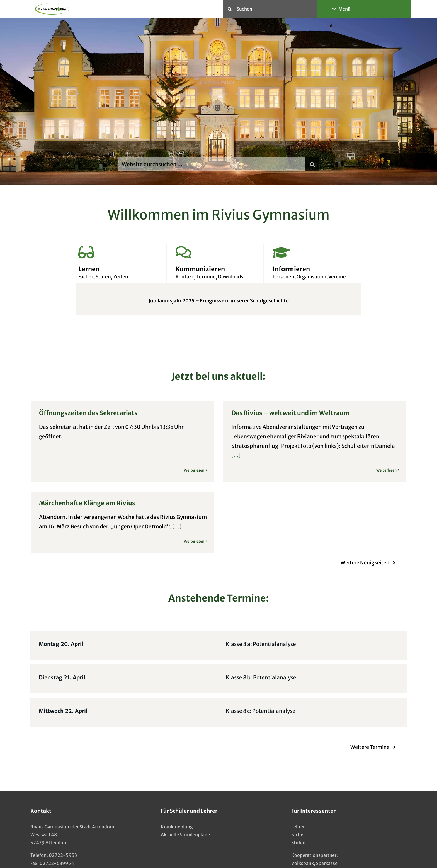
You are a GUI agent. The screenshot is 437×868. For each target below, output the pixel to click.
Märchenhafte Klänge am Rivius (128, 489)
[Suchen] (270, 9)
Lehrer (298, 802)
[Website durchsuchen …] (212, 164)
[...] (226, 455)
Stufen (298, 817)
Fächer (298, 810)
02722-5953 (63, 830)
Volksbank (303, 838)
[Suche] (230, 9)
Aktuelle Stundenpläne (185, 810)
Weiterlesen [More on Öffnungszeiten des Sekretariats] (194, 451)
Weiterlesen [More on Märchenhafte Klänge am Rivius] (235, 527)
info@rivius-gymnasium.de (61, 846)
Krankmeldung (177, 802)
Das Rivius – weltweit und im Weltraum (280, 413)
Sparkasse (327, 838)
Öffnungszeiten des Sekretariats (88, 413)
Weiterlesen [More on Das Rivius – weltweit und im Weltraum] (376, 470)
